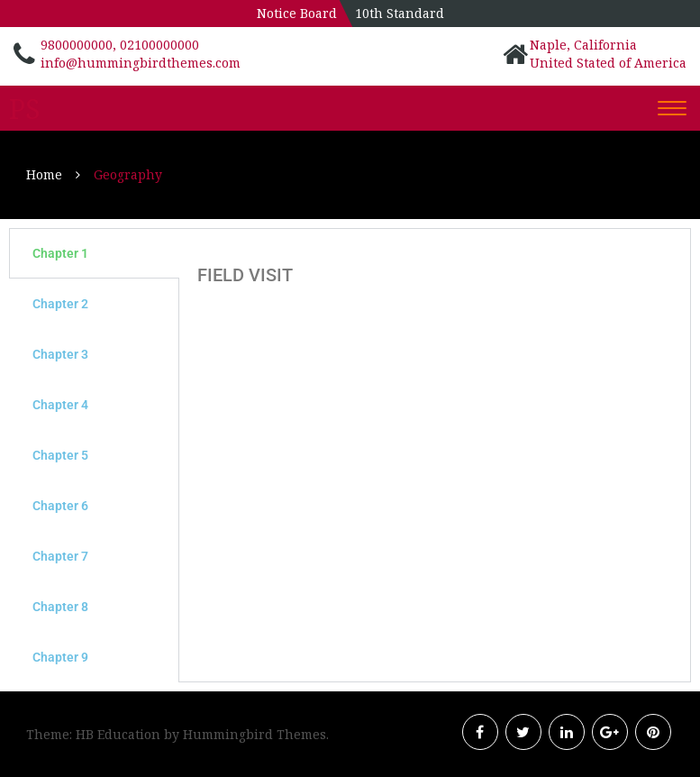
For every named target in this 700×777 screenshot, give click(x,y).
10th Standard (400, 13)
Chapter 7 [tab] (60, 556)
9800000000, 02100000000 (120, 45)
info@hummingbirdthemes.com (141, 63)
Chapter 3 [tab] (60, 354)
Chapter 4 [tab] (60, 405)
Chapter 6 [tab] (60, 506)
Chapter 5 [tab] (60, 455)
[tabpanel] (435, 270)
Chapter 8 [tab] (60, 607)
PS (25, 109)
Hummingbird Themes (255, 734)
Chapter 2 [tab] (60, 304)
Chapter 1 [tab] (60, 253)
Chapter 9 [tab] (60, 657)
